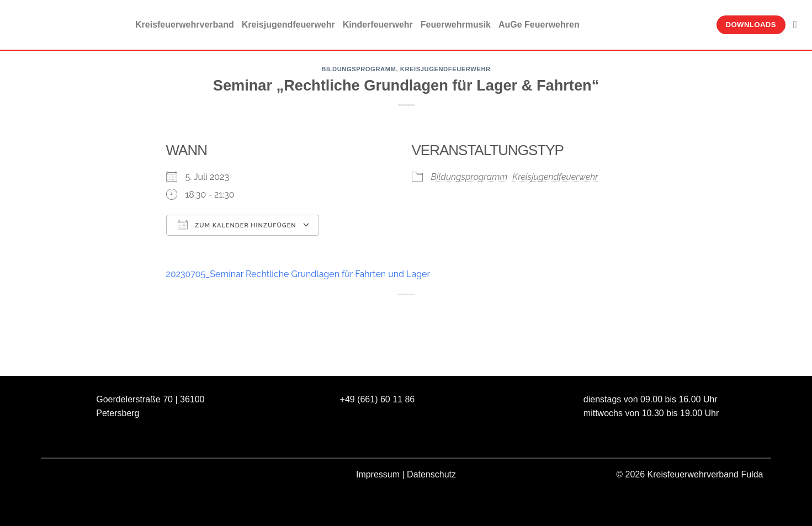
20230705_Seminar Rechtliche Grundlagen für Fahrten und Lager (298, 274)
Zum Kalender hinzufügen (237, 225)
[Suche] (798, 25)
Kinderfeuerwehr (378, 25)
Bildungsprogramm (359, 69)
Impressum (378, 474)
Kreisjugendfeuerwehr (288, 25)
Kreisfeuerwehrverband (185, 25)
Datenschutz (431, 474)
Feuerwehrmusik (456, 25)
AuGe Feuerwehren (539, 25)
